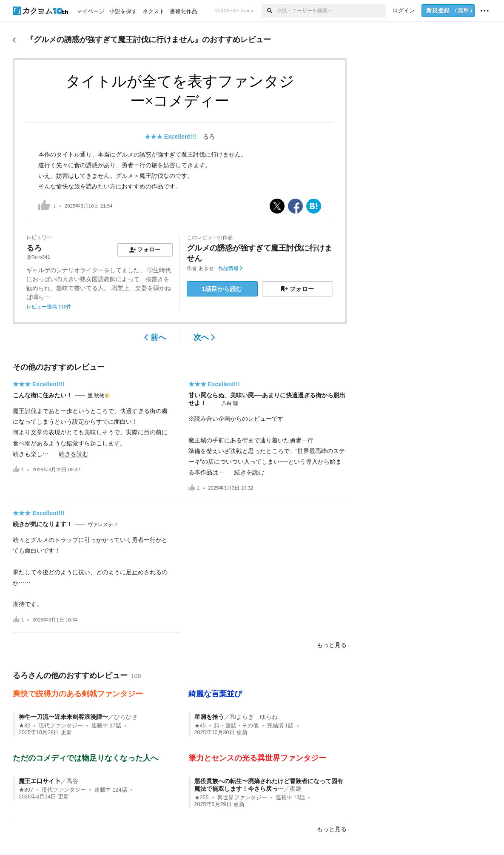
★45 (200, 726)
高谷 (72, 781)
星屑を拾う (209, 717)
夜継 (296, 789)
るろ (209, 137)
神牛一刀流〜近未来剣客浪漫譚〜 (63, 717)
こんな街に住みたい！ (43, 395)
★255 (202, 798)
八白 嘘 (230, 403)
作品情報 (230, 268)
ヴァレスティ (103, 524)
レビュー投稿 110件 (49, 307)
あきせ (206, 268)
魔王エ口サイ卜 (40, 781)
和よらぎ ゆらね (254, 717)
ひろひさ (126, 717)
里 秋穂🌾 (99, 396)
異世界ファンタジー (242, 798)
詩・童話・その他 (236, 726)
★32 (24, 726)
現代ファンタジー (61, 726)
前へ (155, 337)
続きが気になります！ (43, 524)
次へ (204, 337)
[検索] (269, 11)
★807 (26, 790)
